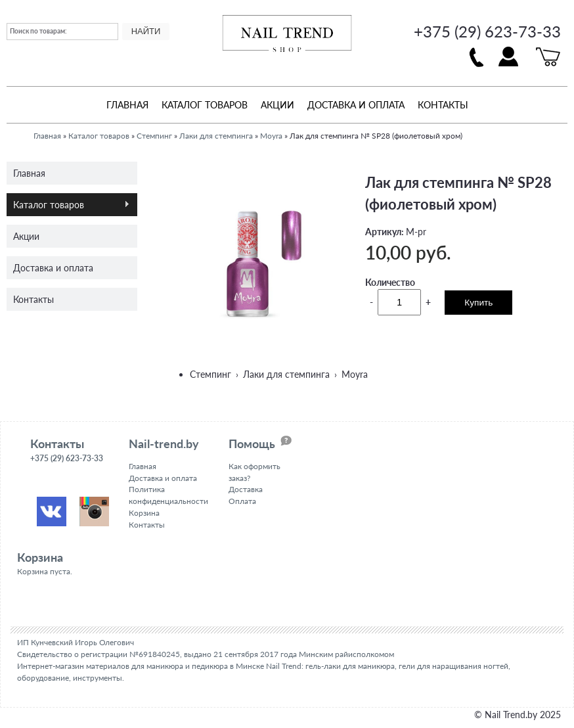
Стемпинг (154, 136)
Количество (390, 282)
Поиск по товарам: (38, 31)
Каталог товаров (205, 105)
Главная (127, 105)
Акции (277, 105)
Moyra (271, 136)
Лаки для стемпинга (216, 136)
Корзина (144, 513)
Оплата (242, 501)
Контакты (443, 105)
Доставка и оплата (356, 105)
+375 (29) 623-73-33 (487, 31)
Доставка (246, 489)
